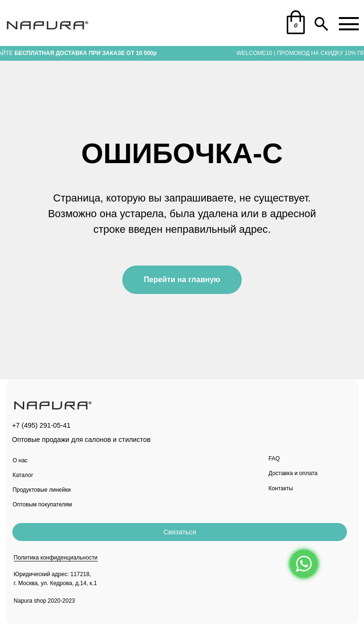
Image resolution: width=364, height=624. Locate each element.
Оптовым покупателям (42, 505)
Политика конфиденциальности (56, 558)
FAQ (274, 459)
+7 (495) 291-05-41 (41, 425)
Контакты (281, 488)
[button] (180, 532)
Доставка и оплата (293, 473)
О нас (20, 460)
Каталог (23, 475)
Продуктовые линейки (41, 490)
